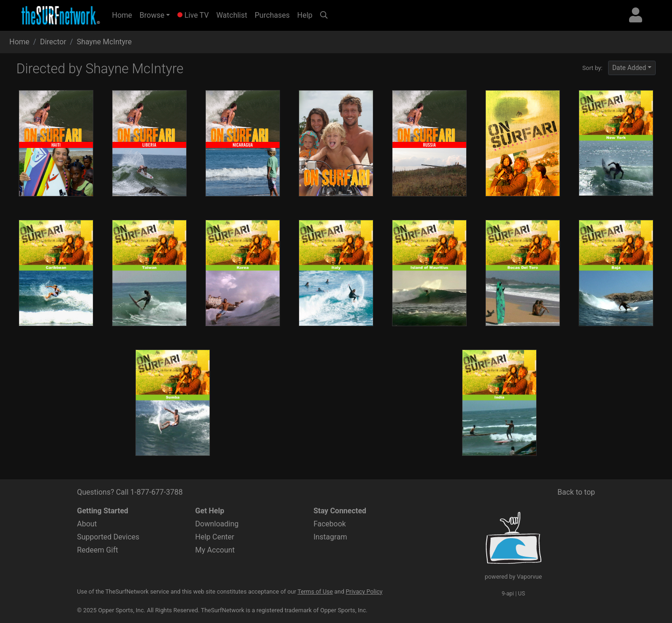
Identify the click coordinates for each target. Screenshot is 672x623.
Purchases (272, 15)
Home (124, 14)
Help (305, 15)
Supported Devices (108, 537)
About (87, 524)
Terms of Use (315, 591)
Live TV (193, 15)
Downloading (217, 524)
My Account (215, 550)
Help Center (215, 537)
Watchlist (231, 15)
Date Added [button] (629, 68)
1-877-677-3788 (156, 492)
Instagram (330, 537)
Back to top (576, 492)
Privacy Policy (364, 591)
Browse (152, 15)
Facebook (330, 524)
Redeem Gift (98, 550)
